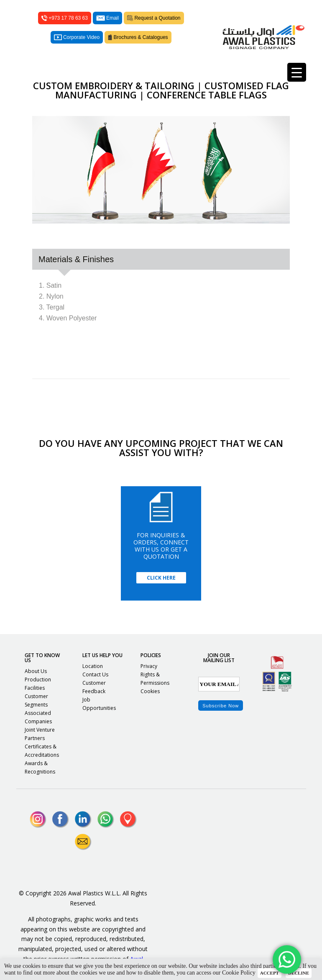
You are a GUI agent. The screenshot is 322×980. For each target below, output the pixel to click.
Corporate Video (77, 37)
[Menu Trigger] (297, 72)
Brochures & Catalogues (138, 37)
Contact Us (95, 674)
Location (93, 666)
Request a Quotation (154, 18)
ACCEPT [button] (270, 973)
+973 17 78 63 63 (65, 18)
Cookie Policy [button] (239, 973)
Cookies (150, 691)
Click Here (161, 578)
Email (107, 18)
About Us (36, 671)
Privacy (149, 666)
